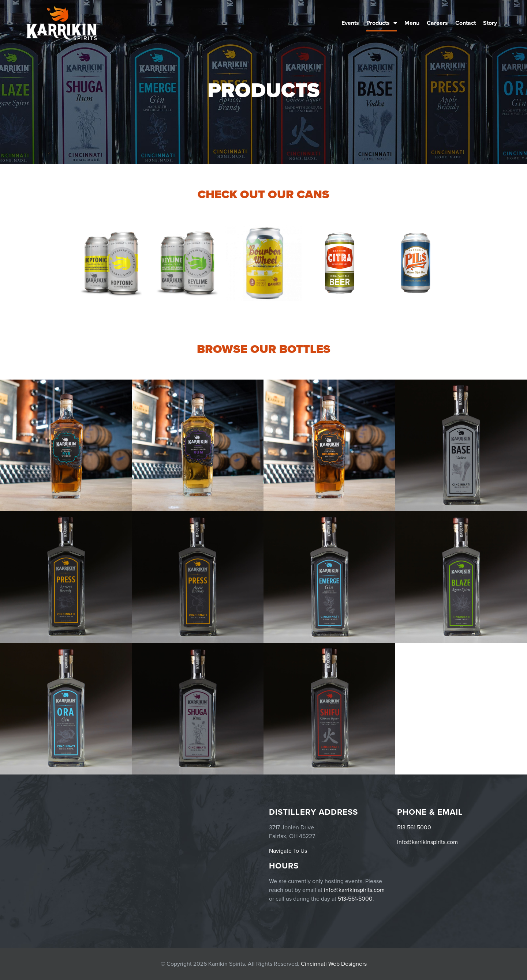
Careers (437, 23)
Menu (412, 23)
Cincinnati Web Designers (334, 964)
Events (350, 23)
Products (382, 23)
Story (490, 23)
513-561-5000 (355, 899)
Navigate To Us (288, 851)
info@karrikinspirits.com (427, 842)
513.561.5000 (414, 828)
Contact (466, 23)
